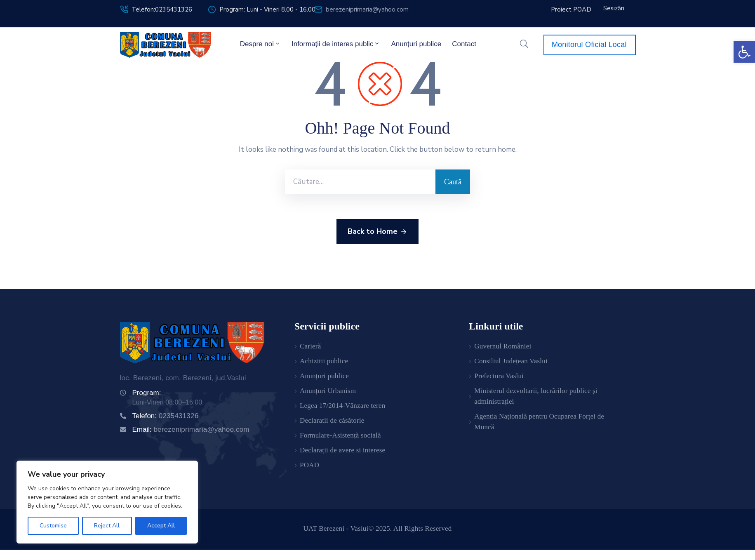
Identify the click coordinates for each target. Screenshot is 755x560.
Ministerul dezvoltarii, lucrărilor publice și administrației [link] (536, 396)
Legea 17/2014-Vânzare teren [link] (342, 406)
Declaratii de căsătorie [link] (332, 420)
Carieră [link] (310, 346)
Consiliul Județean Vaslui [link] (511, 361)
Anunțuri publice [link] (416, 44)
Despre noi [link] (260, 44)
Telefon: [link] (166, 416)
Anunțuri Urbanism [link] (328, 391)
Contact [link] (464, 44)
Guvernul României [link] (503, 346)
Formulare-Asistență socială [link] (340, 435)
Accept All (161, 526)
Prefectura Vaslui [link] (499, 376)
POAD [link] (309, 465)
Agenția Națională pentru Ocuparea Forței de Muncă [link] (539, 422)
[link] (744, 52)
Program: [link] (147, 393)
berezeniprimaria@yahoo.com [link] (367, 9)
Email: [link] (191, 429)
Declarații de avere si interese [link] (342, 450)
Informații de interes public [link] (336, 44)
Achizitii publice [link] (324, 361)
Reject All (107, 526)
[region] (107, 502)
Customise (53, 526)
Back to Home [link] (377, 232)
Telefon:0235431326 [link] (162, 9)
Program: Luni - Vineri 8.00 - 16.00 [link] (267, 9)
